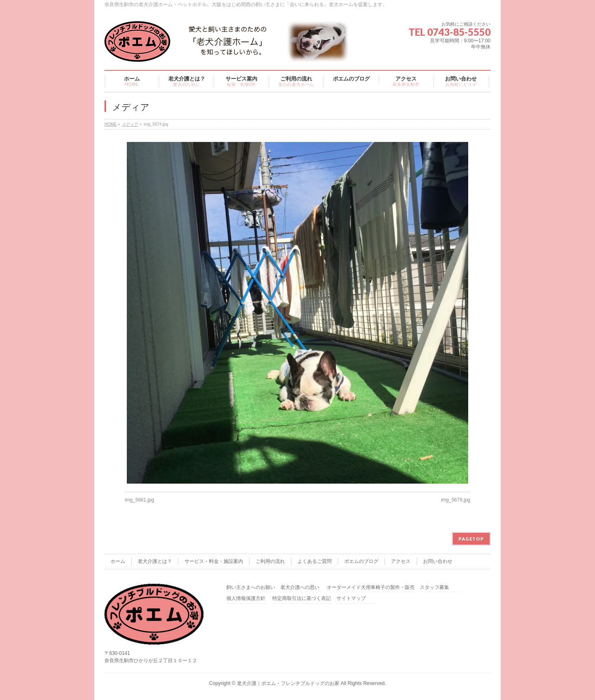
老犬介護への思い (300, 588)
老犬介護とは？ (155, 561)
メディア (130, 124)
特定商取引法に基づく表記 (302, 599)
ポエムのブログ (361, 561)
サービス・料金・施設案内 (214, 561)
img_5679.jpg (456, 500)
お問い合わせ (438, 561)
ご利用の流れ (270, 561)
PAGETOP (471, 539)
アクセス (401, 561)
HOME (111, 124)
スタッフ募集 (434, 588)
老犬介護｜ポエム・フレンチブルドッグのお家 (288, 683)
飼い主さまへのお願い (251, 588)
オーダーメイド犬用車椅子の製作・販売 (371, 588)
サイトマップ (351, 599)
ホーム (118, 561)
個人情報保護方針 (246, 599)
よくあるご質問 (315, 561)
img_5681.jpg (139, 500)
